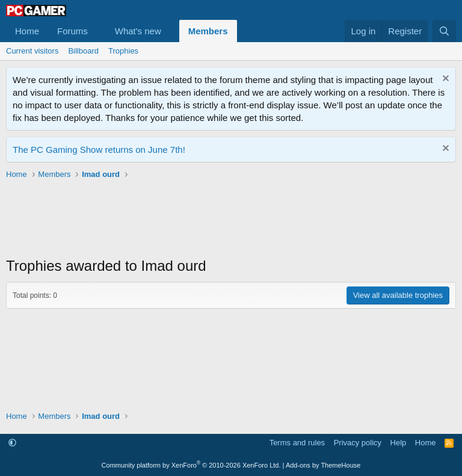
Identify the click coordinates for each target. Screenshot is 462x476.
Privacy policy (358, 443)
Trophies (123, 51)
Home (27, 31)
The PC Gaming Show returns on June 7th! (99, 150)
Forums (72, 31)
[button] (97, 31)
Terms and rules (297, 443)
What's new (138, 31)
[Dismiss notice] (444, 80)
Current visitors (32, 51)
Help (399, 443)
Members (208, 31)
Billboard (83, 51)
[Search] (444, 31)
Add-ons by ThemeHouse (323, 465)
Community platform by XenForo (191, 465)
